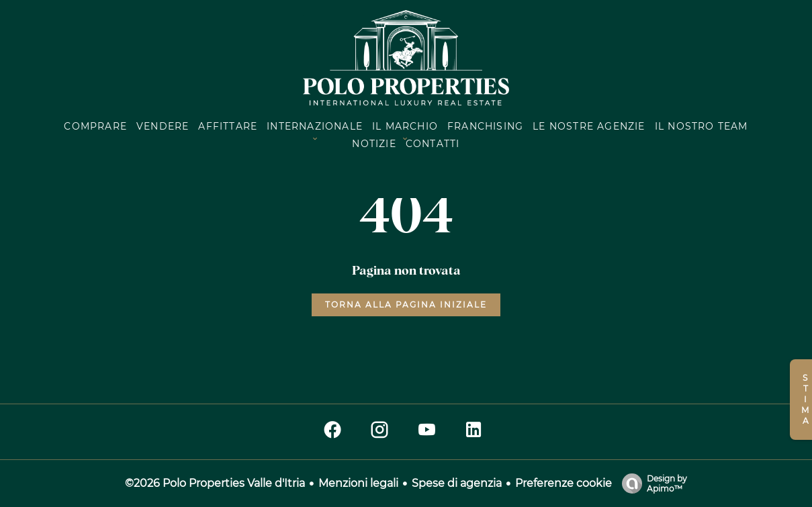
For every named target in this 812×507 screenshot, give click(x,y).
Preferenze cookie (563, 483)
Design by (651, 483)
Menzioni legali (358, 483)
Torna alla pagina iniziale (406, 305)
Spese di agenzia (457, 483)
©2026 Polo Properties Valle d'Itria (215, 483)
